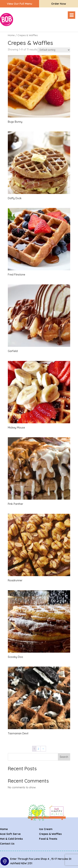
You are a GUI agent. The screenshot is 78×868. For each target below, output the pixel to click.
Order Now (59, 4)
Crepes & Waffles (50, 834)
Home (11, 35)
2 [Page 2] (38, 749)
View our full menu (20, 4)
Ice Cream (46, 829)
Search (64, 757)
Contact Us (7, 844)
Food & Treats (48, 839)
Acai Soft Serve (10, 834)
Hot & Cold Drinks (11, 839)
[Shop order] (54, 50)
